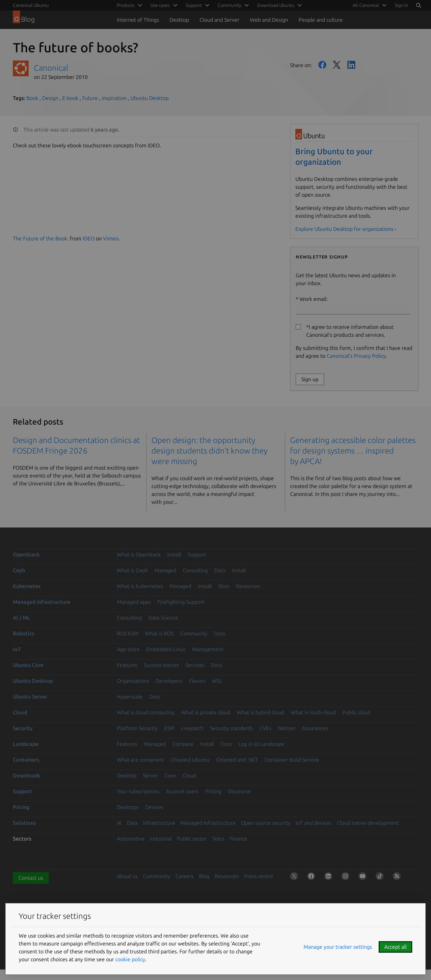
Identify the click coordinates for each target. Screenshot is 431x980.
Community (194, 633)
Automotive (131, 839)
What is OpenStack (139, 554)
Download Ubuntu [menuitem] (276, 5)
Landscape (26, 744)
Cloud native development (368, 823)
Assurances (315, 728)
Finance (238, 839)
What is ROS (159, 633)
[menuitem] (368, 5)
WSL (217, 681)
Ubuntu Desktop (149, 98)
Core (170, 775)
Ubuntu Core (28, 665)
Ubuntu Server (30, 697)
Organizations (133, 681)
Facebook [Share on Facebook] (322, 65)
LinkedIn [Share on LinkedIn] (351, 65)
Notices (287, 728)
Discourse (239, 791)
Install (174, 554)
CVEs (265, 728)
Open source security (266, 823)
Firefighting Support (181, 602)
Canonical (51, 68)
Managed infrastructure (41, 602)
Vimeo (111, 238)
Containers (26, 760)
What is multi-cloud (313, 712)
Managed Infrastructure (208, 823)
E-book (70, 98)
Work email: (353, 305)
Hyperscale (130, 697)
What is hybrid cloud (260, 712)
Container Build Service (292, 760)
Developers (169, 681)
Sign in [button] (401, 5)
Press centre (259, 876)
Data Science (163, 618)
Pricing (213, 791)
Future (90, 98)
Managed (165, 570)
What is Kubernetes (140, 586)
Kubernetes (27, 586)
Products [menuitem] (126, 5)
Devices (154, 807)
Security (23, 728)
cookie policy (130, 959)
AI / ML (22, 618)
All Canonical (366, 5)
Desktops (128, 807)
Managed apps (134, 602)
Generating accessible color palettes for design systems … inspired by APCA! (353, 451)
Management (208, 649)
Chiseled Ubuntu (190, 760)
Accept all (395, 947)
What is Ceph (132, 570)
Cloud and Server (219, 20)
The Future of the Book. (41, 238)
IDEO (89, 238)
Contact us (31, 878)
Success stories (161, 665)
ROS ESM (128, 633)
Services (195, 665)
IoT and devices (314, 823)
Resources (248, 586)
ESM (169, 728)
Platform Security (137, 728)
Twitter (337, 65)
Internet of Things (138, 20)
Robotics (24, 633)
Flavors (197, 681)
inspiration (114, 98)
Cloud (20, 712)
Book (32, 98)
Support (197, 554)
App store (128, 649)
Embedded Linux (166, 649)
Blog (204, 876)
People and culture (321, 20)
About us (127, 876)
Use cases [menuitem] (160, 5)
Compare (183, 744)
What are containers (140, 760)
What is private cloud (206, 712)
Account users (182, 791)
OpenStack (26, 554)
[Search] (418, 5)
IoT (17, 649)
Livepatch (192, 728)
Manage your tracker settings (338, 947)
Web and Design (269, 20)
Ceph (19, 570)
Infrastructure (159, 823)
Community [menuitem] (229, 5)
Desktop (179, 20)
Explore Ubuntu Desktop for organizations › (346, 229)
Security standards (231, 728)
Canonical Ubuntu (31, 5)
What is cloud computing (146, 712)
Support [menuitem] (194, 5)
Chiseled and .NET (237, 760)
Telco (218, 839)
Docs (220, 570)
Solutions (24, 823)
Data (132, 823)
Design (50, 98)
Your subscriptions (138, 791)
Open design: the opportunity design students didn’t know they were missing (209, 451)
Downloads (27, 775)
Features (127, 665)
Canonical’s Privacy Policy (356, 356)
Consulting (195, 570)
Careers (185, 876)
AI (119, 823)
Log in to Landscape (261, 744)
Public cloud (356, 712)
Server (150, 775)
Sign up (310, 379)
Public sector (192, 839)
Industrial (161, 839)
